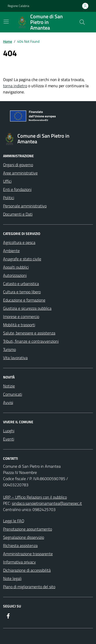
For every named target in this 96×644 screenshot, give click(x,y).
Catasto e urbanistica (21, 284)
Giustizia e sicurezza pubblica (27, 308)
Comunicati (13, 394)
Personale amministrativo (25, 206)
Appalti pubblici (16, 267)
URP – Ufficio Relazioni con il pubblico (35, 497)
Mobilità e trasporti (19, 325)
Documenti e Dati (18, 214)
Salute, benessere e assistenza (29, 333)
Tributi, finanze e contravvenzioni (31, 341)
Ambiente (11, 251)
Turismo (9, 349)
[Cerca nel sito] (82, 22)
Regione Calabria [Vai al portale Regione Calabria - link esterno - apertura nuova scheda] (18, 6)
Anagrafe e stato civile (22, 259)
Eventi (9, 439)
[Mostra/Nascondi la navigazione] (6, 22)
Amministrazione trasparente (28, 554)
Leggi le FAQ (14, 521)
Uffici (7, 181)
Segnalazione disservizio (24, 537)
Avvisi (8, 402)
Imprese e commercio (21, 316)
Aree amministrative (20, 173)
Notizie (9, 386)
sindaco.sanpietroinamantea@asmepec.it (47, 503)
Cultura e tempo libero (22, 292)
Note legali (12, 578)
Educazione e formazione (24, 300)
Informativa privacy (19, 562)
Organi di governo (18, 165)
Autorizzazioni (15, 275)
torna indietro (15, 86)
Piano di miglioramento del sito (29, 587)
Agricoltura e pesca (19, 242)
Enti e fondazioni (17, 189)
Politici (9, 198)
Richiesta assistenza (20, 545)
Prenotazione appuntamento (28, 529)
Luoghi (9, 431)
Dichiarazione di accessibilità (27, 570)
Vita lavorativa (15, 358)
